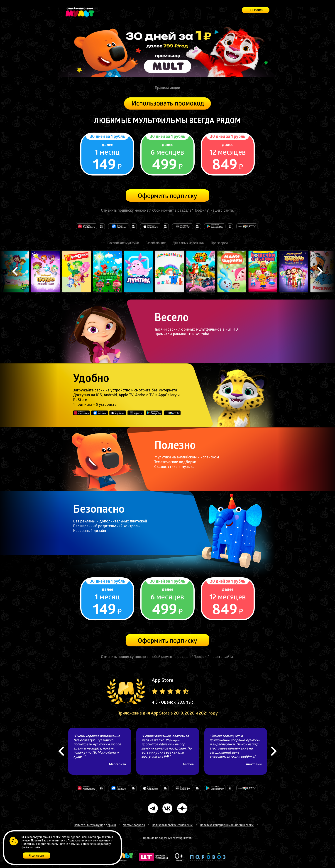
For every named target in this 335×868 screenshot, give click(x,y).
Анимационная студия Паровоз (208, 857)
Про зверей (219, 243)
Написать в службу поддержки (95, 825)
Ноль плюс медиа (179, 857)
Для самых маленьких (188, 243)
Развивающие (156, 243)
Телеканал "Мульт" (121, 857)
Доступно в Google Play (215, 226)
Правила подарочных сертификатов (167, 838)
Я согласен (37, 856)
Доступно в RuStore (119, 226)
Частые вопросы (134, 825)
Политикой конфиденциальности (43, 844)
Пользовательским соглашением (89, 841)
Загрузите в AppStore (151, 226)
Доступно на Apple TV (183, 226)
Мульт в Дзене (182, 808)
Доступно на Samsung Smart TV (247, 788)
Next (320, 271)
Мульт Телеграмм (153, 808)
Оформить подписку (167, 197)
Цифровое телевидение (154, 857)
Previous (15, 271)
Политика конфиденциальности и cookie (227, 825)
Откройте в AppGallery (87, 226)
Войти (259, 10)
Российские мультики (123, 243)
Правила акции (167, 88)
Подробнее (107, 154)
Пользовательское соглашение (172, 825)
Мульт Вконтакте (167, 808)
